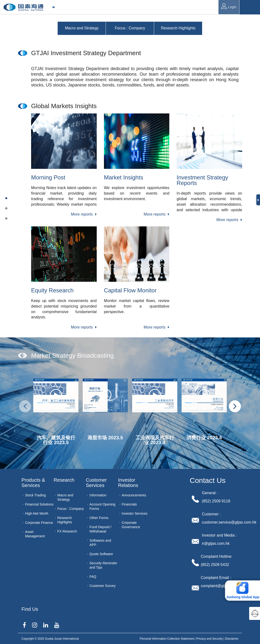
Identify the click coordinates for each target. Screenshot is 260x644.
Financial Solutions (39, 504)
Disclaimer (232, 639)
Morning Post (48, 177)
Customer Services (97, 483)
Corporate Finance (39, 523)
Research (64, 480)
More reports (84, 214)
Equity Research (52, 290)
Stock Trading (35, 495)
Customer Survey (103, 586)
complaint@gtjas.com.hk (222, 586)
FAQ (93, 577)
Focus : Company (71, 509)
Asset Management (35, 534)
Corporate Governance (131, 525)
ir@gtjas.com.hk (216, 543)
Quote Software (101, 554)
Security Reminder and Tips (103, 565)
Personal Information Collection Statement (167, 639)
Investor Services (135, 513)
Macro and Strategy (65, 497)
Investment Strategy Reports (202, 180)
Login (229, 6)
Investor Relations (128, 483)
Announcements (134, 495)
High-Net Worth (37, 513)
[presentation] (25, 406)
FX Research (67, 531)
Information (98, 495)
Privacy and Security (209, 639)
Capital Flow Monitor (130, 290)
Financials (129, 504)
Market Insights (124, 177)
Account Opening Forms (102, 506)
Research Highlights (65, 520)
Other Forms (99, 518)
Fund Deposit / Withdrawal (100, 529)
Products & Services (34, 483)
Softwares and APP (100, 543)
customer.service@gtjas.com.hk (229, 522)
